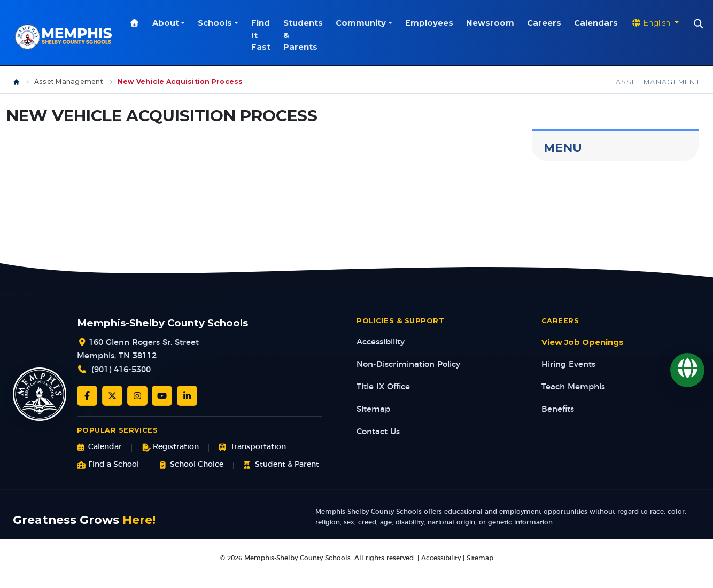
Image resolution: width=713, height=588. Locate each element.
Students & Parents (305, 35)
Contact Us (378, 432)
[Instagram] (137, 396)
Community (362, 23)
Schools (216, 23)
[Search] (700, 24)
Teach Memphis (573, 387)
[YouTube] (162, 396)
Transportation (252, 447)
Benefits (558, 409)
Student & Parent (281, 465)
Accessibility (381, 342)
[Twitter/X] (112, 396)
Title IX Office (383, 387)
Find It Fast (262, 35)
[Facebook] (87, 396)
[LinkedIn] (187, 396)
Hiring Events (568, 364)
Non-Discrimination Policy (408, 364)
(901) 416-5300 (121, 370)
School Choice (191, 465)
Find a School (108, 465)
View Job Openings (583, 342)
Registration (170, 447)
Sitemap (373, 409)
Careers (546, 23)
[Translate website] (656, 23)
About (167, 23)
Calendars (598, 23)
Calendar (99, 447)
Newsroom (492, 23)
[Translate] (687, 370)
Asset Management (69, 81)
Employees (431, 23)
